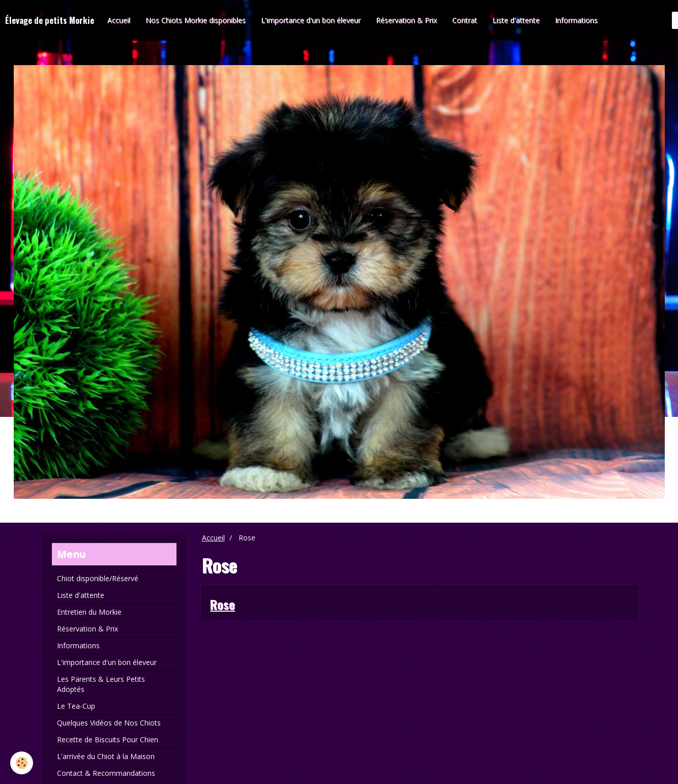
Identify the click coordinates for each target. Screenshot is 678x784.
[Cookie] (22, 763)
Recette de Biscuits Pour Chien (108, 740)
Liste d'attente (516, 20)
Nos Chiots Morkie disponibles (196, 20)
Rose (223, 604)
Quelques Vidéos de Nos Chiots (109, 723)
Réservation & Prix (406, 20)
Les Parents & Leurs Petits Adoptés (101, 684)
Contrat (465, 20)
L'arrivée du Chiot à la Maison (106, 756)
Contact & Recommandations (106, 773)
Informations (576, 20)
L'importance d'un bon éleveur (311, 20)
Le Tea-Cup (76, 706)
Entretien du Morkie (89, 612)
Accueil (119, 20)
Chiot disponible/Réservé (98, 578)
